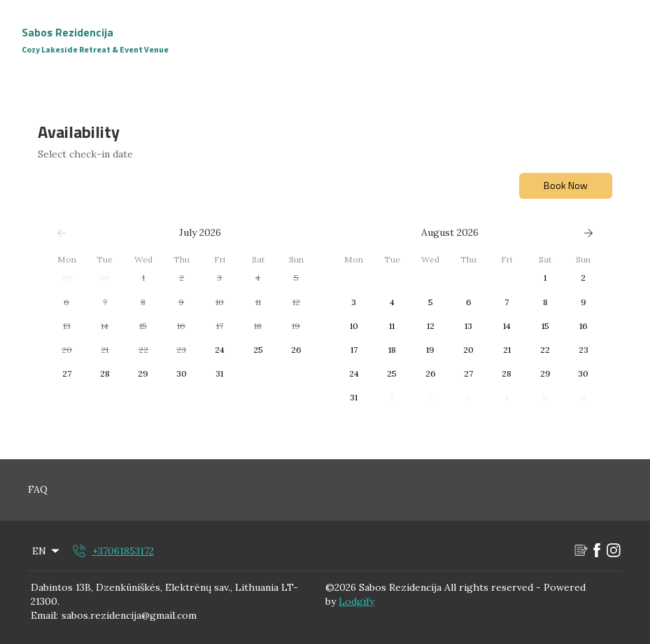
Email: (44, 615)
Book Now (566, 185)
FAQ (38, 489)
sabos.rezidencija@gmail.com (129, 615)
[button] (67, 278)
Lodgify (356, 601)
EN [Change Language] (47, 551)
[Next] (588, 233)
